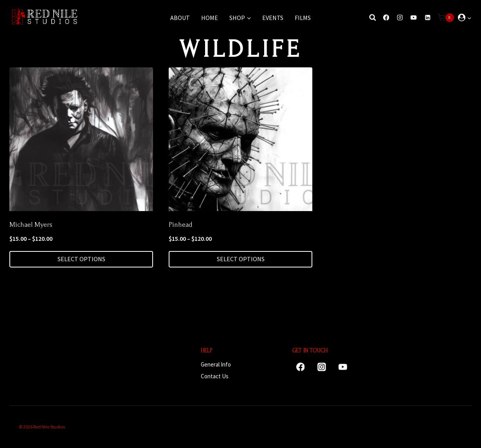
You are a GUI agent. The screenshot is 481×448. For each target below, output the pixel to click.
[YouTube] (414, 18)
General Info (216, 364)
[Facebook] (386, 18)
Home (210, 18)
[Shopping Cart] (446, 18)
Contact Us (215, 376)
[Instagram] (400, 18)
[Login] (465, 18)
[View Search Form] (371, 18)
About (180, 18)
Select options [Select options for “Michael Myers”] (81, 259)
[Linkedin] (428, 18)
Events (273, 18)
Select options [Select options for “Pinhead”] (241, 259)
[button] (469, 18)
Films (303, 18)
